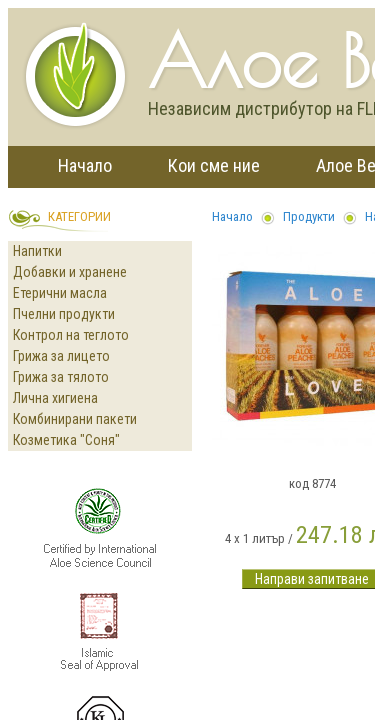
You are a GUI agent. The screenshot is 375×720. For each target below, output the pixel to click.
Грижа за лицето (61, 356)
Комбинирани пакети (75, 419)
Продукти (309, 216)
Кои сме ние (214, 165)
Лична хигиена (55, 398)
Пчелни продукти (64, 314)
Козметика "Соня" (66, 440)
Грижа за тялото (61, 377)
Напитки (37, 251)
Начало (85, 165)
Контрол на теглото (71, 335)
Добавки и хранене (70, 272)
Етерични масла (60, 293)
